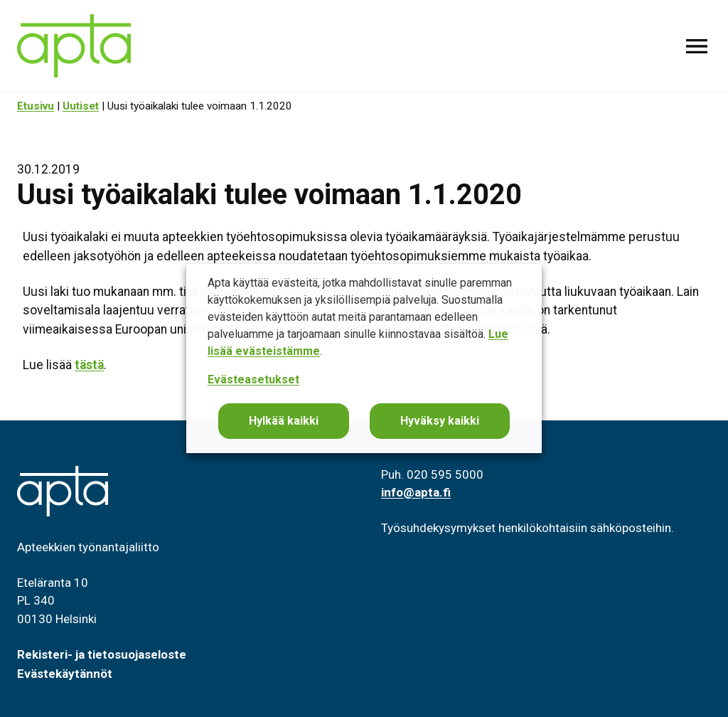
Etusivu (36, 106)
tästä (89, 365)
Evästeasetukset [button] (253, 379)
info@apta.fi (416, 492)
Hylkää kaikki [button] (284, 421)
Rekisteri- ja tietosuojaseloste (102, 654)
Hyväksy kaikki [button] (440, 421)
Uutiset (81, 106)
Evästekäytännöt (65, 674)
